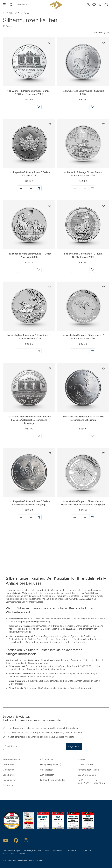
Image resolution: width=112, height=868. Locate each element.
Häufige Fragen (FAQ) (51, 765)
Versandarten (47, 770)
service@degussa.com (89, 770)
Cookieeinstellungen (11, 851)
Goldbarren (8, 770)
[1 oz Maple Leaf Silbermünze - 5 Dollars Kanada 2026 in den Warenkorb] (39, 188)
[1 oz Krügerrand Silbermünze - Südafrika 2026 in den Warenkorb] (92, 107)
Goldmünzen (9, 765)
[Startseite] (4, 13)
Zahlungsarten (47, 775)
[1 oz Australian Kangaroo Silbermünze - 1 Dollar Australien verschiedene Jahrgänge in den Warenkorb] (92, 517)
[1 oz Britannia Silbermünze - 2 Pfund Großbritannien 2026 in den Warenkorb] (92, 270)
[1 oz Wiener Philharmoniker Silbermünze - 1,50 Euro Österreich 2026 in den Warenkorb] (39, 107)
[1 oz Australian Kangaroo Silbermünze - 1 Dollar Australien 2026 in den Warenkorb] (92, 351)
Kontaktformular (85, 765)
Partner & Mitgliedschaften (53, 780)
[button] (106, 5)
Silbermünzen (9, 780)
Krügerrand (8, 785)
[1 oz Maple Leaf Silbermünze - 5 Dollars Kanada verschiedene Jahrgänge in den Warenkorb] (39, 517)
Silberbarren (9, 775)
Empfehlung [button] (99, 32)
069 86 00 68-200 (87, 775)
